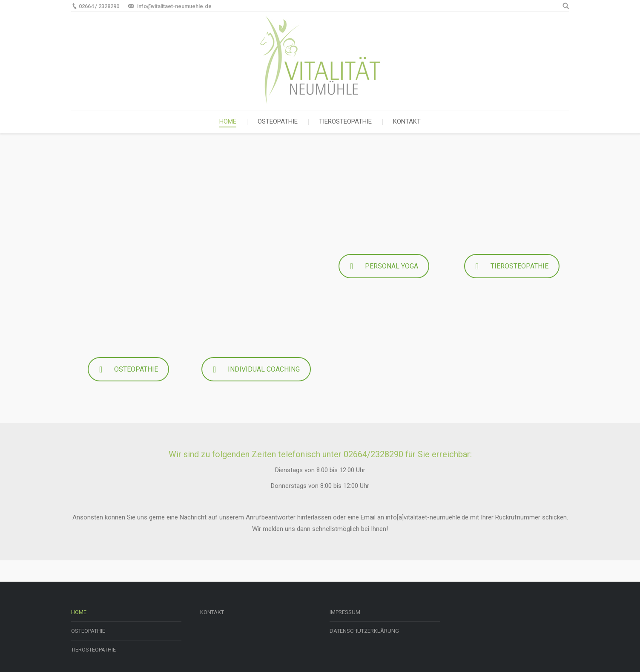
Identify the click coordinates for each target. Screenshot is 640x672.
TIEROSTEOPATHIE (512, 266)
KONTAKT (212, 612)
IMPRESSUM (345, 612)
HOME (79, 612)
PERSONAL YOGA (384, 266)
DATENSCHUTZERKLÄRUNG (364, 631)
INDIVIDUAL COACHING (256, 369)
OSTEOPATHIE (129, 369)
